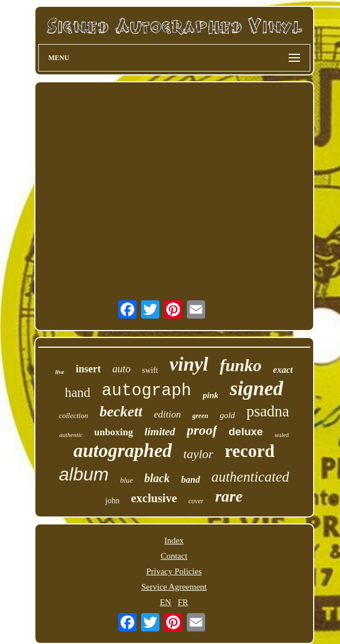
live (60, 372)
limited (160, 432)
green (200, 416)
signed (256, 389)
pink (211, 395)
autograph (147, 391)
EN (166, 602)
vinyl (189, 364)
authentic (71, 435)
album (84, 474)
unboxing (114, 432)
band (191, 480)
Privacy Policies (174, 571)
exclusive (154, 498)
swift (150, 370)
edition (167, 414)
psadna (268, 411)
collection (73, 416)
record (249, 451)
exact (283, 370)
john (112, 501)
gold (227, 415)
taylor (199, 454)
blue (126, 480)
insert (88, 369)
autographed (122, 451)
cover (196, 501)
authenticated (250, 477)
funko (240, 365)
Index (174, 540)
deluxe (246, 432)
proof (202, 430)
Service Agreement (174, 587)
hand (77, 393)
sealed (281, 435)
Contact (174, 556)
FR (183, 602)
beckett (121, 412)
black (157, 478)
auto (121, 369)
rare (229, 496)
